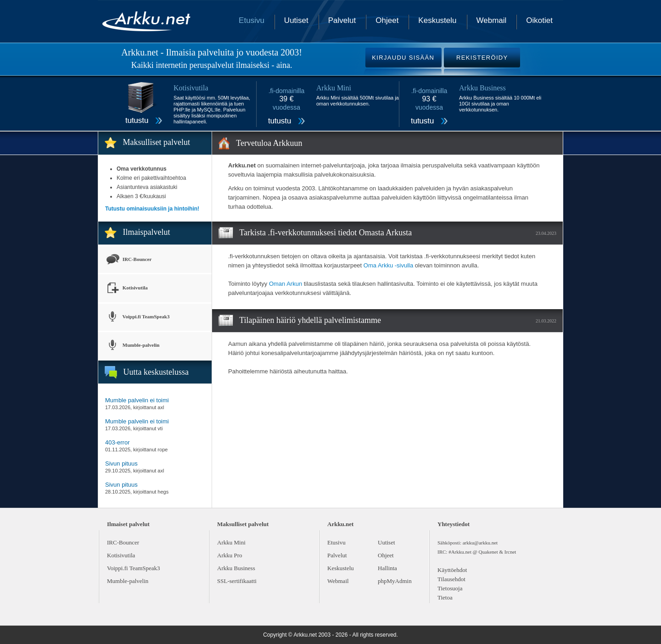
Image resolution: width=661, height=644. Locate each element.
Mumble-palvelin (132, 346)
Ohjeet (387, 20)
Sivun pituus (121, 464)
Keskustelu (437, 20)
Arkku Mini (231, 542)
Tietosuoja (450, 588)
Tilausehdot (451, 579)
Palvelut (342, 20)
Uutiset (296, 20)
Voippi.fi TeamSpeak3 (137, 317)
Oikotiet (539, 20)
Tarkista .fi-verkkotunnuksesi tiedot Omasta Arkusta (325, 233)
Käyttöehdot (452, 570)
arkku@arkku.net (480, 543)
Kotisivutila (126, 288)
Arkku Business (236, 568)
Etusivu (252, 20)
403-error (117, 442)
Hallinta (387, 568)
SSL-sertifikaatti (237, 581)
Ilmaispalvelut (147, 232)
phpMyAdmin (395, 581)
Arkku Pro (230, 555)
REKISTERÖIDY (482, 58)
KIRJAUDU (403, 58)
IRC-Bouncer (128, 260)
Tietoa (445, 597)
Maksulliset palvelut (157, 142)
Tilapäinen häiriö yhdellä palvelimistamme (310, 320)
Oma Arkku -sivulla (388, 265)
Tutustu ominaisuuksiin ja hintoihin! (152, 209)
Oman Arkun (286, 284)
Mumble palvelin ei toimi (137, 400)
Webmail (492, 20)
